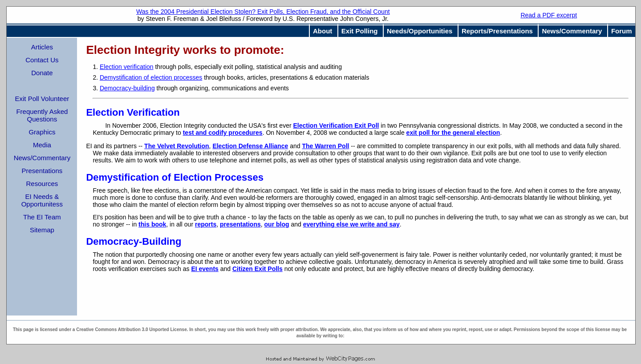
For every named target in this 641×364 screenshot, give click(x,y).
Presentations (42, 171)
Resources (42, 184)
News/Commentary (572, 31)
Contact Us (42, 60)
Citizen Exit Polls (258, 269)
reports (206, 224)
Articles (42, 47)
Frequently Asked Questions (42, 115)
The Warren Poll (325, 146)
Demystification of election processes (151, 77)
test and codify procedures (223, 133)
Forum (622, 31)
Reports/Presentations (497, 31)
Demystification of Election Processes (175, 177)
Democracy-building (127, 88)
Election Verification (133, 112)
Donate (42, 73)
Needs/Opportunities (420, 31)
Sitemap (42, 230)
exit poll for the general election (453, 133)
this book (152, 224)
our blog (277, 224)
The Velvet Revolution (176, 146)
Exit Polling (360, 31)
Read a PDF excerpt (549, 15)
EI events (205, 269)
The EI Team (42, 217)
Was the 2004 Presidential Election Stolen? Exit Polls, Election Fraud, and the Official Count (263, 12)
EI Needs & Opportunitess (42, 200)
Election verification (127, 67)
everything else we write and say (351, 224)
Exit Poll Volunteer (42, 99)
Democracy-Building (134, 241)
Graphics (42, 132)
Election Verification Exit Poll (336, 125)
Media (42, 145)
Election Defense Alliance (250, 146)
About (323, 31)
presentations (240, 224)
